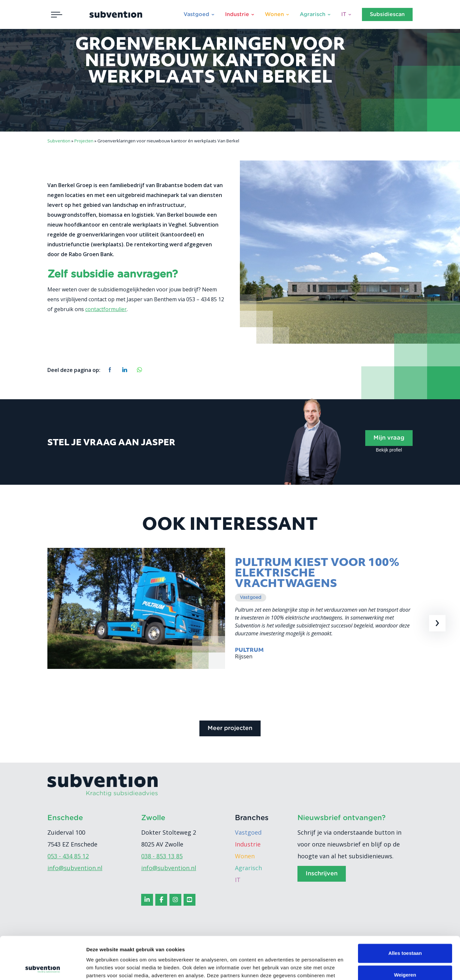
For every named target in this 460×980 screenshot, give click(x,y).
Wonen (274, 14)
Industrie (237, 14)
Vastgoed (196, 14)
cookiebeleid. (138, 949)
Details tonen (102, 967)
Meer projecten (230, 728)
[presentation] (437, 623)
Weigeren (405, 932)
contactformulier (106, 309)
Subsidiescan (387, 14)
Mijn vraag (389, 438)
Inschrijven (322, 874)
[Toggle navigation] (57, 14)
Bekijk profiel (389, 450)
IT (344, 14)
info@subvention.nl (75, 868)
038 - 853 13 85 (162, 856)
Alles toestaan (405, 911)
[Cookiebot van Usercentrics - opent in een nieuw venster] (43, 967)
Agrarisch (313, 14)
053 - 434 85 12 (68, 856)
